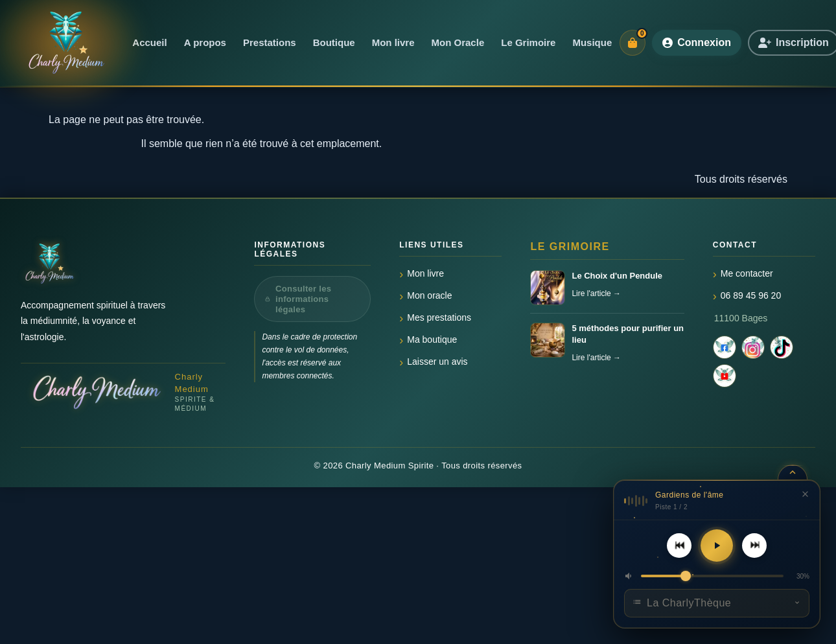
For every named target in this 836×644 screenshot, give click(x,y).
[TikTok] (782, 347)
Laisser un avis (437, 362)
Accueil (149, 42)
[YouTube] (725, 376)
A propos (205, 42)
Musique (592, 42)
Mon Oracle (458, 42)
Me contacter (747, 273)
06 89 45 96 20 (751, 295)
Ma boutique (432, 339)
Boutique (334, 42)
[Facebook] (725, 347)
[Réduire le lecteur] (793, 472)
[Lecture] (717, 546)
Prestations (270, 42)
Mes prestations (439, 317)
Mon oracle (429, 295)
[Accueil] (65, 43)
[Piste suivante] (754, 546)
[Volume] (712, 576)
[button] (629, 576)
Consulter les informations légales (298, 299)
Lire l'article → (596, 293)
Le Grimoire (528, 42)
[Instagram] (753, 347)
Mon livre (393, 42)
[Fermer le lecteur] (805, 494)
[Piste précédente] (679, 546)
